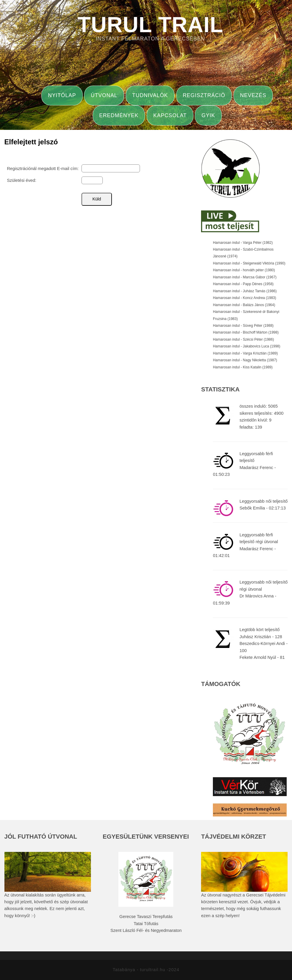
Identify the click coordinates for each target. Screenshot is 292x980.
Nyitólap (62, 95)
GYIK (208, 115)
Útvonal (104, 95)
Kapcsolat (170, 115)
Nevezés (253, 95)
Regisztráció (204, 95)
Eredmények (119, 115)
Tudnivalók (150, 95)
